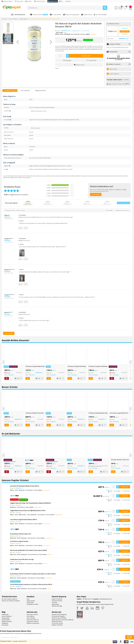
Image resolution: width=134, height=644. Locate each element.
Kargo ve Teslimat (57, 599)
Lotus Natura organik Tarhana (19, 541)
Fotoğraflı (109, 210)
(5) (76, 31)
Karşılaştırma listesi (32, 604)
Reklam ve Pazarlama (33, 623)
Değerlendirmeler (40, 90)
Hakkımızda (5, 614)
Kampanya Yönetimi (33, 621)
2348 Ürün (125, 34)
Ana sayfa (4, 19)
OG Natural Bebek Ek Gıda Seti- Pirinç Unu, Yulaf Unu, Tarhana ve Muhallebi (35, 413)
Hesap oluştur (31, 601)
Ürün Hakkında (25, 90)
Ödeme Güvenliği (57, 606)
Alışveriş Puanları (7, 621)
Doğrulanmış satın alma (122, 210)
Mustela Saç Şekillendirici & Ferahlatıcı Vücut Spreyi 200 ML (29, 550)
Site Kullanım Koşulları (58, 616)
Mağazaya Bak (125, 31)
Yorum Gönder (85, 31)
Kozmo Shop (74, 468)
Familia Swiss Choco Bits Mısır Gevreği (22, 559)
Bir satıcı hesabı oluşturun (10, 599)
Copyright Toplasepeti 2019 (20, 641)
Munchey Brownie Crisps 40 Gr (120, 460)
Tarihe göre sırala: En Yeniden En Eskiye (16, 210)
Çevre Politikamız (7, 616)
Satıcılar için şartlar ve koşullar (11, 601)
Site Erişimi (5, 625)
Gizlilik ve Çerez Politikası (59, 618)
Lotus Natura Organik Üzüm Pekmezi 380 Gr (24, 519)
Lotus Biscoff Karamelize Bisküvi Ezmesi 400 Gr (25, 486)
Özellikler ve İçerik (10, 90)
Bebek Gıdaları (24, 19)
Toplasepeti (11, 375)
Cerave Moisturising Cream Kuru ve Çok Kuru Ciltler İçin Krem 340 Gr (31, 584)
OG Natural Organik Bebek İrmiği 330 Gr (35, 366)
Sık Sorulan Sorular (57, 623)
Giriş (28, 599)
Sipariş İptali (55, 604)
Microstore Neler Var (33, 620)
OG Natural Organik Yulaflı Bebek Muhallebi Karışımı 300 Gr (98, 366)
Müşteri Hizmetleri (57, 625)
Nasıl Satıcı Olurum (32, 614)
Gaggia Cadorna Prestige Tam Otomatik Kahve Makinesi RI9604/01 (30, 503)
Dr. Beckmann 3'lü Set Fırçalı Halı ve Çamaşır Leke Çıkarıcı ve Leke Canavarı (33, 574)
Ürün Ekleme (30, 616)
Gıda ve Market (13, 19)
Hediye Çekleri (6, 620)
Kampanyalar (6, 618)
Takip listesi (30, 602)
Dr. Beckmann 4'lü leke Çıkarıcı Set (21, 534)
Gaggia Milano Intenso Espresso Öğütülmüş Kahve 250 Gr (28, 510)
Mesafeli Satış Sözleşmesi (59, 614)
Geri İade (54, 602)
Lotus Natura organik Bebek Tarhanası (119, 413)
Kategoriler (5, 623)
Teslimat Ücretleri (57, 601)
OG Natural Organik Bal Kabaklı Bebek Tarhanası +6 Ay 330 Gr (77, 366)
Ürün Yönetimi (31, 618)
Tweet (57, 68)
